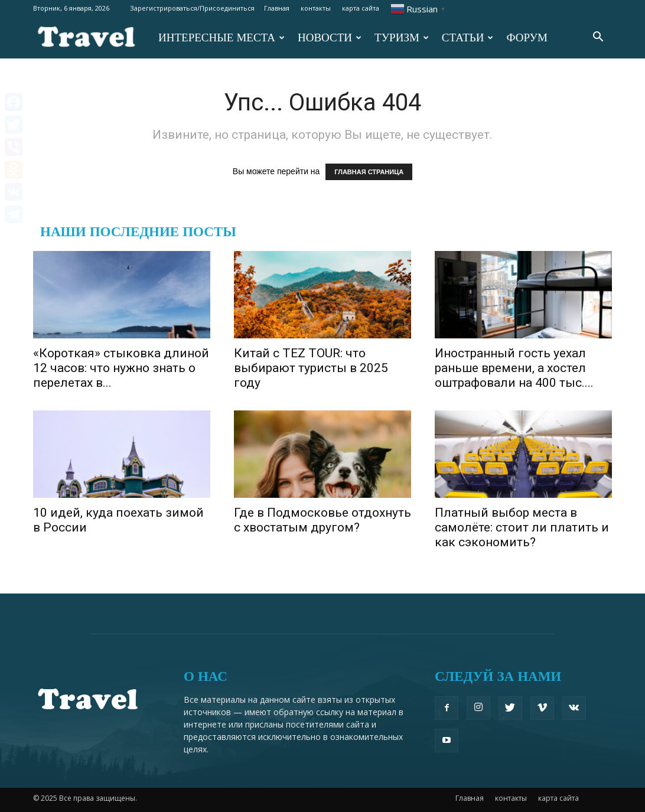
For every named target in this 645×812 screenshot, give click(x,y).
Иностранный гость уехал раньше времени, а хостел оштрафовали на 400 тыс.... (514, 368)
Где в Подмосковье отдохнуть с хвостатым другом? (322, 520)
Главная (277, 8)
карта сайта (361, 8)
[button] (598, 38)
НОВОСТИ (330, 37)
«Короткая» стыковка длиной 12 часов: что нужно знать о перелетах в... (121, 368)
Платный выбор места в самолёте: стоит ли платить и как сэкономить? (522, 527)
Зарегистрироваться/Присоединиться (192, 8)
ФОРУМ (527, 37)
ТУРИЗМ (402, 37)
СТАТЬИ (468, 37)
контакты (316, 8)
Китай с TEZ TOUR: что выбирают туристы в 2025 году (311, 368)
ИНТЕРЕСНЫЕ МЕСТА (221, 37)
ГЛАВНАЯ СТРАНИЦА (369, 172)
